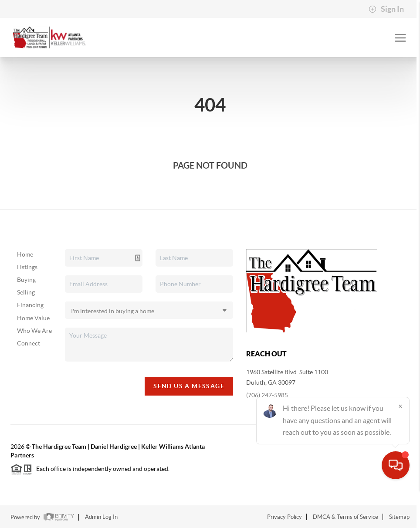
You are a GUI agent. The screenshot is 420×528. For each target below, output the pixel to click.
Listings (27, 267)
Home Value (33, 318)
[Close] (400, 444)
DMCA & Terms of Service (345, 517)
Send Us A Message (189, 386)
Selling (26, 292)
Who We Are (34, 331)
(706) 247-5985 (267, 395)
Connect (29, 343)
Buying (26, 280)
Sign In (386, 9)
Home (25, 254)
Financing (30, 305)
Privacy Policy (285, 517)
